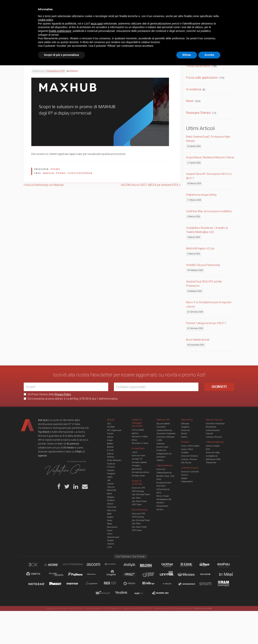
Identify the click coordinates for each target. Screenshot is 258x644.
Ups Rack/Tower (139, 501)
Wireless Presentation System (162, 506)
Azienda (58, 6)
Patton (110, 504)
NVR (208, 449)
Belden (110, 444)
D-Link (110, 450)
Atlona (110, 437)
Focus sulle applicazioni (202, 78)
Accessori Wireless (190, 456)
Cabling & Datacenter (68, 18)
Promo (55, 169)
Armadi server (138, 476)
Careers (110, 6)
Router (184, 434)
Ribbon (110, 517)
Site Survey (186, 463)
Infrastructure (163, 489)
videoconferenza (80, 173)
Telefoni (160, 460)
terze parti (97, 602)
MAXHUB (111, 490)
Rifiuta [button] (187, 634)
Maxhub (208, 575)
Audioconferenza (164, 430)
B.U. (140, 6)
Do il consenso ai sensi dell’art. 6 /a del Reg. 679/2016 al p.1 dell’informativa (71, 399)
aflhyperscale (75, 565)
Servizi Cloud (163, 496)
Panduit (111, 500)
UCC (93, 18)
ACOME (111, 427)
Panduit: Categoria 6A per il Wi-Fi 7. (206, 323)
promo (61, 173)
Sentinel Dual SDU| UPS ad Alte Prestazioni (204, 284)
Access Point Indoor (190, 446)
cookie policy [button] (45, 599)
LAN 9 (135, 452)
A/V (142, 18)
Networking (110, 18)
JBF (109, 480)
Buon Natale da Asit (198, 340)
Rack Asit (112, 510)
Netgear (111, 497)
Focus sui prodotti (198, 66)
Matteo (74, 71)
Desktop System (164, 483)
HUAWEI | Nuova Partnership (203, 265)
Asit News (126, 6)
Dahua (110, 454)
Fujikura (111, 464)
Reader (184, 478)
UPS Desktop (138, 491)
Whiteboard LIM (164, 499)
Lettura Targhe (213, 446)
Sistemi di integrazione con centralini (164, 454)
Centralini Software (165, 437)
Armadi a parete (139, 462)
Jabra (110, 477)
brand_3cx (37, 565)
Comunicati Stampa (199, 54)
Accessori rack (138, 456)
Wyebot (110, 540)
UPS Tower (137, 505)
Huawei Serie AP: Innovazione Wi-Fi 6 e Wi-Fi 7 (209, 176)
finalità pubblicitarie (60, 610)
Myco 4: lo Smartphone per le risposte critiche (209, 304)
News (190, 101)
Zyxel (109, 547)
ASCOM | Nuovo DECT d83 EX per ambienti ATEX (150, 185)
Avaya (110, 440)
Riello (110, 520)
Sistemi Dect (162, 447)
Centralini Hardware (166, 434)
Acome (56, 565)
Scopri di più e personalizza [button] (62, 634)
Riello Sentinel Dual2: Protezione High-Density (208, 139)
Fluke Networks (114, 460)
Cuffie (159, 440)
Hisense (111, 467)
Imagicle (111, 474)
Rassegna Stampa (198, 113)
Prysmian (112, 507)
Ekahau (111, 457)
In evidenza (194, 89)
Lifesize (111, 487)
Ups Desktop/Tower (141, 494)
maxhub (49, 173)
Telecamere (211, 463)
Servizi (72, 6)
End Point (161, 486)
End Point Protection (215, 424)
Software (185, 424)
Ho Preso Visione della (47, 394)
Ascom (110, 434)
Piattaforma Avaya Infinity (201, 195)
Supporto (185, 427)
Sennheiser (112, 527)
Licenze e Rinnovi (214, 437)
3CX (109, 424)
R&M (109, 514)
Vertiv (110, 534)
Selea (109, 524)
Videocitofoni (187, 482)
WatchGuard (113, 537)
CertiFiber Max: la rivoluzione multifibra (209, 211)
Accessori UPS (138, 488)
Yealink (111, 544)
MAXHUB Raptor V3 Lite (200, 249)
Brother (110, 447)
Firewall (209, 434)
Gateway (160, 444)
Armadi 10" (137, 459)
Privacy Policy (63, 394)
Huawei (111, 470)
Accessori (185, 430)
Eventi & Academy (91, 6)
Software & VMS (213, 459)
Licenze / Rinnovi (189, 459)
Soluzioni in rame (140, 443)
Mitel (109, 494)
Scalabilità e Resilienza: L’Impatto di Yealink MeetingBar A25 (207, 230)
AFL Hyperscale (114, 430)
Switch (184, 437)
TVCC (129, 18)
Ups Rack (136, 498)
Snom (110, 531)
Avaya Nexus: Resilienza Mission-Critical (210, 157)
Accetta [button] (209, 634)
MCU (159, 493)
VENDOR (219, 18)
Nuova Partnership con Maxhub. (45, 185)
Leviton (110, 484)
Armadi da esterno (140, 472)
